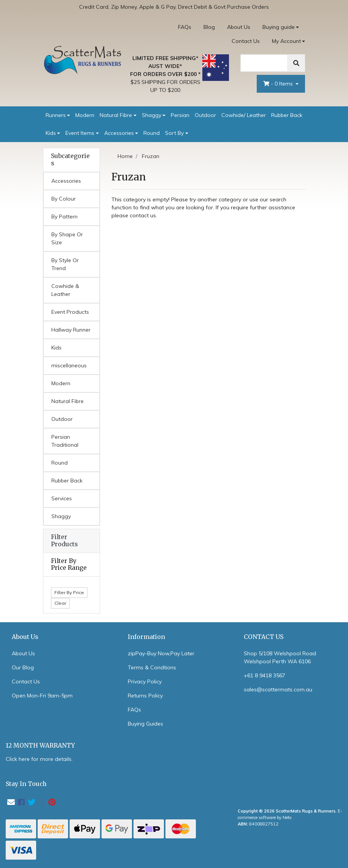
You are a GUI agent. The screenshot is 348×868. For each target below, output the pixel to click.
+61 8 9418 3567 (265, 675)
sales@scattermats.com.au (278, 689)
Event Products (70, 312)
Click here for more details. (39, 759)
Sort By (174, 133)
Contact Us (246, 41)
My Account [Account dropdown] (286, 41)
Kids (51, 133)
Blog (209, 27)
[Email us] (11, 802)
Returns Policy (145, 696)
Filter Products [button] (64, 541)
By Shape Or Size (67, 238)
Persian (180, 115)
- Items (279, 84)
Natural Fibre (116, 115)
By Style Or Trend (65, 264)
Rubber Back (287, 115)
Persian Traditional (65, 441)
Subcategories (70, 160)
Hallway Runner (71, 330)
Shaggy (152, 115)
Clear (60, 603)
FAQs (185, 27)
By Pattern (64, 217)
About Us (239, 27)
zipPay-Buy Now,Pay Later (161, 653)
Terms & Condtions (152, 667)
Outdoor (205, 115)
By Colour (64, 199)
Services (62, 498)
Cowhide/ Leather (244, 115)
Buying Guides (145, 724)
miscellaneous (69, 365)
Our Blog (23, 667)
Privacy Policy (145, 681)
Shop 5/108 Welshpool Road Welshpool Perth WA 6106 (280, 657)
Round (152, 133)
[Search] (264, 63)
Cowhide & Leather (65, 290)
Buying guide (279, 27)
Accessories (119, 133)
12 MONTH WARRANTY (40, 745)
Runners (56, 115)
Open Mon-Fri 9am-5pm (42, 696)
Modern (85, 115)
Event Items (80, 133)
